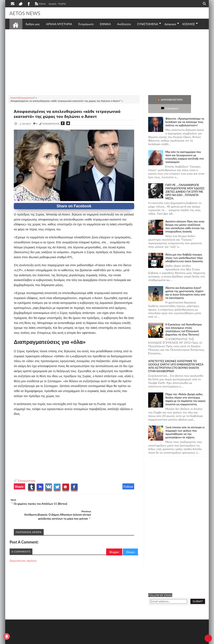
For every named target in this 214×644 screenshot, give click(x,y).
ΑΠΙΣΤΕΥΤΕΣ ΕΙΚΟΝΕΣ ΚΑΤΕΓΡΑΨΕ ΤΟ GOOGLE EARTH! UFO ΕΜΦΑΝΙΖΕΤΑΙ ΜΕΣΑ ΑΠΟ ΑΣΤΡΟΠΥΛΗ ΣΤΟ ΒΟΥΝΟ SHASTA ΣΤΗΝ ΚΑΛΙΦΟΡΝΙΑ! (176, 357)
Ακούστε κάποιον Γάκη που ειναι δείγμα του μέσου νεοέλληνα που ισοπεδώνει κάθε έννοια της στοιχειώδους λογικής (185, 217)
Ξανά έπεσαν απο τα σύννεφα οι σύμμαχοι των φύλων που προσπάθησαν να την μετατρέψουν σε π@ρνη (185, 423)
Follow (128, 486)
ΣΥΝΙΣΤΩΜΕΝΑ (148, 24)
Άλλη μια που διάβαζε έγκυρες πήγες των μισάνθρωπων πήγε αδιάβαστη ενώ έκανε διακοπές (184, 249)
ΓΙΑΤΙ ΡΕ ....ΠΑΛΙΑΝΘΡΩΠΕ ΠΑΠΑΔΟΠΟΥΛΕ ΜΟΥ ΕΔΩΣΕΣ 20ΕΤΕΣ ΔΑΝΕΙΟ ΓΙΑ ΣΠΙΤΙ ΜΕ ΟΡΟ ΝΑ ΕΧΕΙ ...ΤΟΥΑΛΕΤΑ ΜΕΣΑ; (185, 183)
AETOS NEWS (27, 13)
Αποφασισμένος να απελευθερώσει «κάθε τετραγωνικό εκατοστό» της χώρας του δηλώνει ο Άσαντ (71, 114)
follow (40, 4)
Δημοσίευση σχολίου (23, 552)
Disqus (130, 544)
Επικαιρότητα (27, 481)
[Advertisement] (107, 62)
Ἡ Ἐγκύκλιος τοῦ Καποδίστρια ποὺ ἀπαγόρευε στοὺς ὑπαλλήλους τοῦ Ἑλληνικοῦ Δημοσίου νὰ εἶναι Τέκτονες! (183, 320)
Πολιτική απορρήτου (88, 640)
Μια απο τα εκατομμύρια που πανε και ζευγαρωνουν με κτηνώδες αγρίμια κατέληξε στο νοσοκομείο (185, 148)
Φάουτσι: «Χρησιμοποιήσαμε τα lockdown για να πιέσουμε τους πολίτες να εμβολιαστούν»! (185, 113)
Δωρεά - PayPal (57, 4)
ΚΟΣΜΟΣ (189, 24)
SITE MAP (69, 640)
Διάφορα (170, 24)
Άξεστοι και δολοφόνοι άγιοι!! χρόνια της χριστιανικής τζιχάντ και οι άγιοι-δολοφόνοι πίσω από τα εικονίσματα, (185, 284)
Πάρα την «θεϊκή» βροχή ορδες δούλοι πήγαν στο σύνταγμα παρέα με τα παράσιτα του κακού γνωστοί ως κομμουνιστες (185, 390)
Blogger (114, 544)
